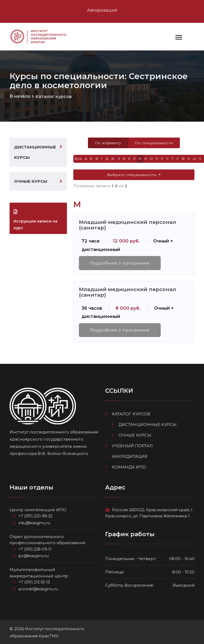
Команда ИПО (129, 466)
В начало (20, 96)
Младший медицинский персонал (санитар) (127, 225)
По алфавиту (108, 143)
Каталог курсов (54, 97)
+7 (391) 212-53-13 (34, 582)
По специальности (154, 143)
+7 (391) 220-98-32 (35, 515)
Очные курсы (31, 182)
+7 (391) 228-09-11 (35, 549)
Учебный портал (132, 446)
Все (78, 159)
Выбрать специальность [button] (132, 175)
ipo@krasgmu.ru (34, 555)
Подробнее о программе (120, 263)
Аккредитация (130, 456)
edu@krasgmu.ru (34, 522)
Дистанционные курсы (35, 153)
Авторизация (102, 10)
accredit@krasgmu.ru (38, 588)
